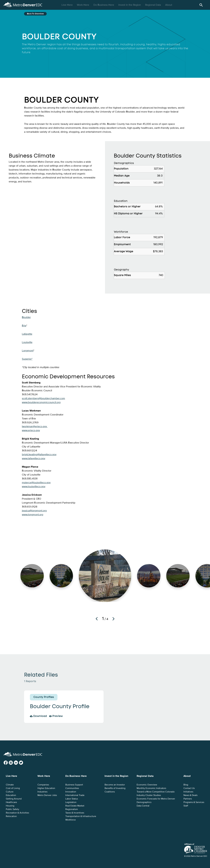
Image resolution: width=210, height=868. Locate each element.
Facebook (8, 763)
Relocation (11, 816)
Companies (43, 785)
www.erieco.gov (31, 430)
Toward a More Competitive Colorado (156, 792)
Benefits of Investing (115, 788)
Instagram (13, 763)
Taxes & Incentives (75, 813)
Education (11, 795)
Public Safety (12, 809)
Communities (72, 788)
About (169, 5)
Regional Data (153, 5)
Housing (10, 806)
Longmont (28, 351)
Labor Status (72, 799)
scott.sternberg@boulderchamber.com (43, 398)
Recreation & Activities (17, 813)
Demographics (144, 802)
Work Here (83, 5)
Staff (186, 806)
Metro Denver (23, 4)
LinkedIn (18, 763)
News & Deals (190, 795)
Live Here (67, 5)
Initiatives (188, 792)
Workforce (71, 820)
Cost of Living (13, 788)
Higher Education (46, 788)
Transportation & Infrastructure (81, 816)
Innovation (71, 792)
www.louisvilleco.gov (34, 486)
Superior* (27, 359)
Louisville (27, 342)
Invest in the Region (130, 5)
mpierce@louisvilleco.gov (36, 483)
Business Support (74, 785)
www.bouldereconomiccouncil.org (41, 402)
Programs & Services (194, 802)
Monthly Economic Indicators (151, 788)
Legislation (71, 802)
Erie (24, 326)
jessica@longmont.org (34, 511)
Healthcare (11, 802)
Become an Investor (115, 785)
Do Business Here (104, 5)
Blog (186, 785)
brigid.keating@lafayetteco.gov (39, 454)
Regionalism (72, 809)
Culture (10, 792)
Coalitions (110, 792)
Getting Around (14, 799)
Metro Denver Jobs (47, 795)
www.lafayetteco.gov (34, 458)
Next (114, 619)
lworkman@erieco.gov (35, 426)
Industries (42, 792)
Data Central (143, 806)
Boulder (26, 317)
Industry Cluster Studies (149, 795)
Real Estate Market (75, 806)
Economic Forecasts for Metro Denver (156, 799)
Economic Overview (147, 785)
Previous (97, 619)
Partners (188, 799)
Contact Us (189, 788)
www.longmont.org (33, 515)
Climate (10, 785)
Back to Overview (35, 14)
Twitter (23, 763)
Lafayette (27, 334)
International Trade (75, 795)
